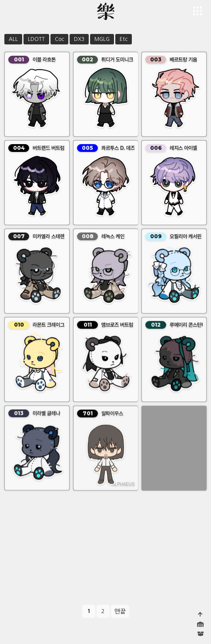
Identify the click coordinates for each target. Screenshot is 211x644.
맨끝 (120, 611)
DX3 (79, 39)
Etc (124, 39)
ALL (13, 39)
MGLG (102, 39)
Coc (59, 39)
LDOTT (36, 39)
